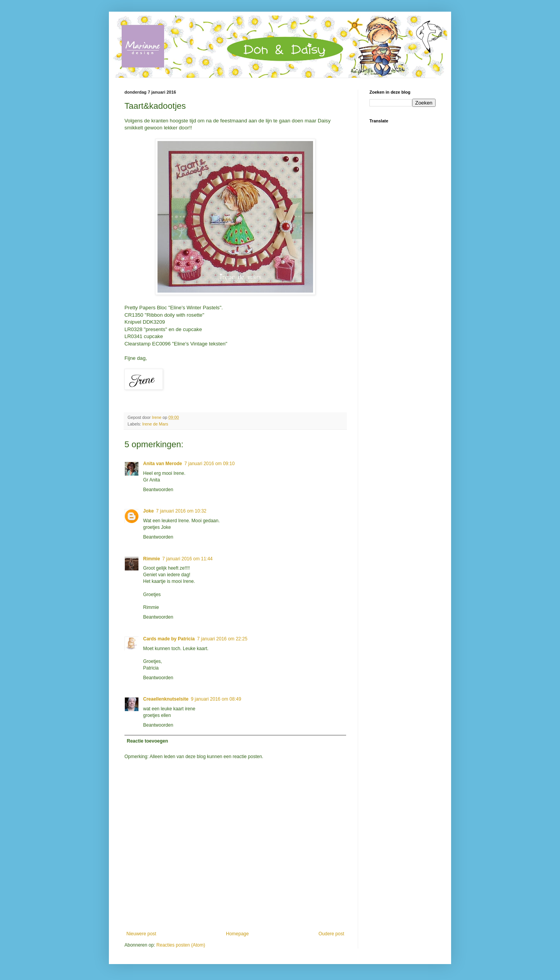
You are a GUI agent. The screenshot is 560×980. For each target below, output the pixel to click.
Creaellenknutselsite (166, 699)
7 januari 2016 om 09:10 (209, 464)
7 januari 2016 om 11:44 (187, 559)
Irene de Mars (155, 424)
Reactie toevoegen (147, 741)
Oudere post (331, 934)
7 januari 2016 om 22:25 (222, 639)
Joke (148, 511)
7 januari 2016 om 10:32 (181, 511)
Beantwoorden (158, 490)
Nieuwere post (141, 934)
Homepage (237, 934)
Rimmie (151, 559)
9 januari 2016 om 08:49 (216, 699)
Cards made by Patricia (169, 639)
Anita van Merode (163, 464)
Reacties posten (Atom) (181, 945)
